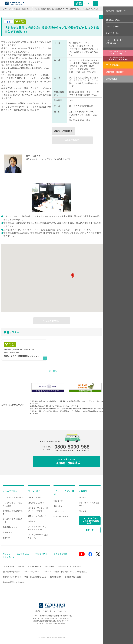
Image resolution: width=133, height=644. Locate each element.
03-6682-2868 (49, 618)
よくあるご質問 (60, 554)
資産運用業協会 (56, 577)
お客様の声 (7, 532)
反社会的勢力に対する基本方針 (69, 566)
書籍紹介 (6, 538)
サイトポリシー (9, 566)
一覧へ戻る (52, 371)
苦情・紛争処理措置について (35, 577)
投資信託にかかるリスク (12, 577)
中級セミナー (59, 506)
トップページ (6, 9)
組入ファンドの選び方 (37, 516)
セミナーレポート (61, 516)
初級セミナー (59, 501)
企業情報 (83, 491)
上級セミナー (59, 511)
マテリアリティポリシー (32, 572)
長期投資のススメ (10, 527)
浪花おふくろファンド (37, 503)
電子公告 (83, 511)
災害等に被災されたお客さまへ (14, 582)
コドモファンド (34, 497)
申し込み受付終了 (72, 140)
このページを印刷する (63, 131)
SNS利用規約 (49, 566)
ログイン (88, 3)
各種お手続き (41, 554)
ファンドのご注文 (90, 521)
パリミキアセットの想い (13, 497)
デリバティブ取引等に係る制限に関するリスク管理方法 (65, 572)
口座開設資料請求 (79, 3)
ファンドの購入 (113, 65)
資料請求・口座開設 (115, 72)
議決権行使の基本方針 (11, 572)
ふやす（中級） (113, 26)
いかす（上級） (113, 33)
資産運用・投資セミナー (22, 9)
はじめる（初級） (114, 20)
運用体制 (32, 521)
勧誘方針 (21, 566)
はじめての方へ (10, 491)
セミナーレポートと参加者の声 (115, 42)
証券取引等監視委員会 (73, 577)
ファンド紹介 (34, 491)
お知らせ (6, 554)
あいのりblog (23, 554)
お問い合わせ (112, 79)
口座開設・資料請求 (66, 462)
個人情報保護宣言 (34, 566)
